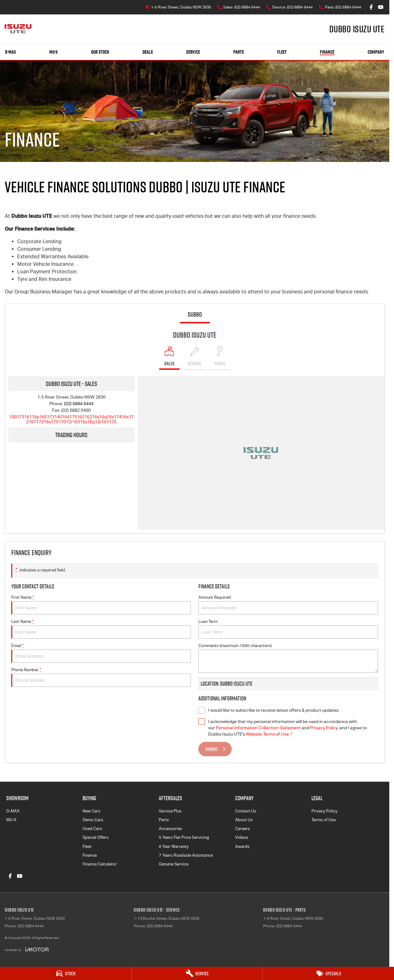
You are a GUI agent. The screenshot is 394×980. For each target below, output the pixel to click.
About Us (244, 820)
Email (101, 653)
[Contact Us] (178, 7)
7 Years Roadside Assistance (186, 855)
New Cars (92, 811)
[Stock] (66, 973)
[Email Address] (71, 419)
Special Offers (96, 837)
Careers (243, 829)
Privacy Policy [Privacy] (324, 728)
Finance (327, 52)
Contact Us (246, 811)
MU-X (11, 820)
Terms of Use (324, 820)
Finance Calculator (100, 864)
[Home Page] (18, 29)
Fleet (282, 52)
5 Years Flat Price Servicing (184, 837)
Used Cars (92, 829)
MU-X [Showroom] (54, 52)
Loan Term (288, 629)
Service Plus (170, 811)
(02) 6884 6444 (79, 404)
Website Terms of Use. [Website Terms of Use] (268, 734)
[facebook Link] (371, 7)
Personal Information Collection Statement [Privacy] (258, 728)
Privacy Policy (324, 811)
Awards (242, 846)
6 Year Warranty (174, 846)
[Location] (169, 358)
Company (376, 52)
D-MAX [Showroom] (11, 52)
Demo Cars (93, 820)
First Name (101, 605)
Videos (242, 837)
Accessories (170, 829)
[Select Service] (194, 358)
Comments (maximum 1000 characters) (288, 658)
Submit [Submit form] (212, 749)
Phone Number (101, 677)
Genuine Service (174, 864)
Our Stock (100, 52)
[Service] (197, 973)
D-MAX (13, 811)
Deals (148, 52)
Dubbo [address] (195, 314)
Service (193, 52)
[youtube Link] (381, 7)
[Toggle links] (27, 949)
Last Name (101, 629)
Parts (239, 52)
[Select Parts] (220, 358)
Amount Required (288, 605)
